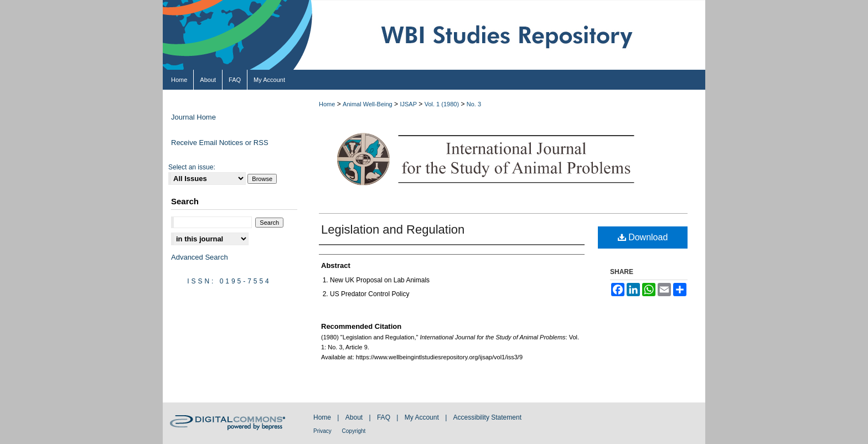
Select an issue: (192, 167)
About (355, 417)
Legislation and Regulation (393, 229)
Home (327, 104)
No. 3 (474, 104)
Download (643, 237)
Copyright (354, 431)
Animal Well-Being (368, 104)
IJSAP (408, 104)
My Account (423, 417)
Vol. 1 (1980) (442, 104)
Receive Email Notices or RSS (220, 143)
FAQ (384, 417)
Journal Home (193, 117)
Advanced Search (200, 257)
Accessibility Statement (487, 417)
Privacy (323, 431)
